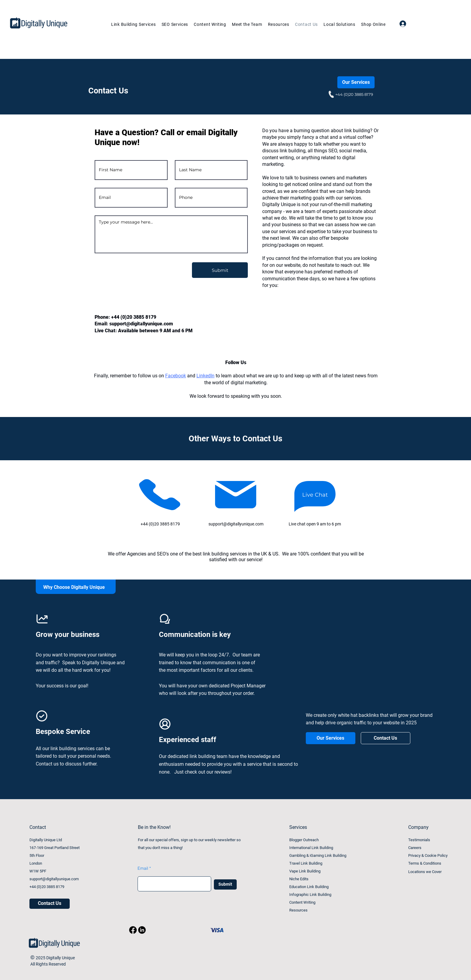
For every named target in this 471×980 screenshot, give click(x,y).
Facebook (176, 376)
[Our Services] (356, 82)
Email (143, 868)
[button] (173, 24)
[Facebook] (133, 930)
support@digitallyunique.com (141, 324)
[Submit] (220, 270)
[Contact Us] (386, 738)
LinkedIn (205, 376)
